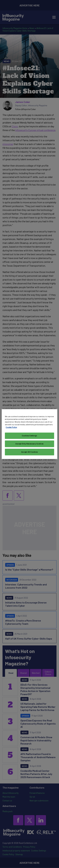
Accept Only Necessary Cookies (29, 444)
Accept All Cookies (29, 452)
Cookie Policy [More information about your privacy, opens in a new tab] (11, 427)
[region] (29, 434)
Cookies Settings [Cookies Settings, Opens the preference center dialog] (29, 436)
